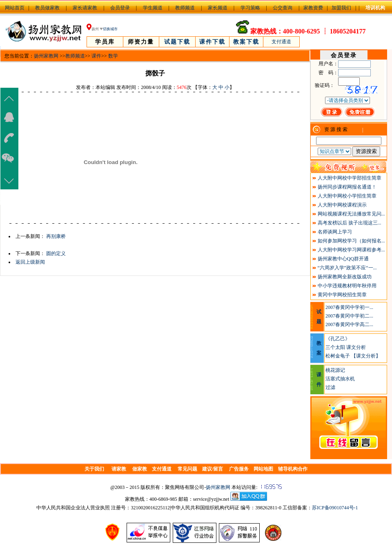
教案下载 (246, 42)
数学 (113, 56)
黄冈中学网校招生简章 (342, 295)
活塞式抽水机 (340, 379)
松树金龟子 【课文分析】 (353, 356)
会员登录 (120, 8)
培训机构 (375, 8)
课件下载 (212, 42)
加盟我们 (341, 8)
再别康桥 (56, 236)
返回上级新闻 (30, 262)
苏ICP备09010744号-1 (335, 508)
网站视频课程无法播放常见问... (351, 214)
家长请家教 (85, 8)
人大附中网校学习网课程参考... (351, 250)
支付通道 (281, 42)
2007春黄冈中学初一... (349, 307)
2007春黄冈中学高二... (349, 324)
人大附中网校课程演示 (342, 205)
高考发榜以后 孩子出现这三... (350, 223)
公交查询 (283, 8)
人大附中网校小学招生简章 (347, 196)
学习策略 (250, 8)
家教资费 (313, 8)
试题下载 (177, 42)
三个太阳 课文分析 (346, 347)
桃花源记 (335, 370)
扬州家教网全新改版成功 (345, 277)
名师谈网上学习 (335, 232)
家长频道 (218, 8)
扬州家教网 (46, 56)
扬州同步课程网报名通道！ (347, 187)
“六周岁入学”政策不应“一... (347, 268)
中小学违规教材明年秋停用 (347, 286)
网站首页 (15, 8)
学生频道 (153, 8)
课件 (96, 56)
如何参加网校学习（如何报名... (351, 241)
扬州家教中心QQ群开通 (343, 259)
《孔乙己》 (338, 339)
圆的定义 (56, 253)
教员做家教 (47, 8)
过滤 (330, 387)
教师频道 (185, 8)
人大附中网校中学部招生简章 (350, 178)
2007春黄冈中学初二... (349, 316)
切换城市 (110, 29)
